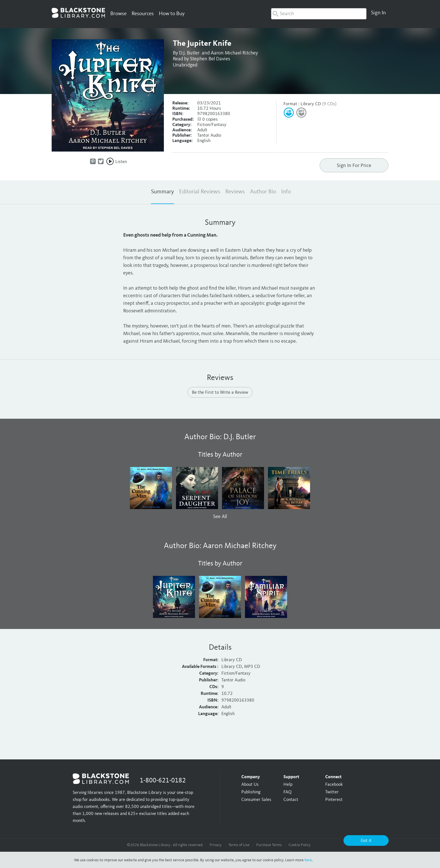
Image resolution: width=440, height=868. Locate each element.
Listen (121, 162)
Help (288, 785)
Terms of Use (239, 845)
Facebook (334, 785)
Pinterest (334, 800)
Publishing (251, 792)
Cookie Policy (300, 845)
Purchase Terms (269, 845)
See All (220, 517)
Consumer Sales (256, 800)
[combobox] (319, 14)
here (308, 860)
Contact (291, 800)
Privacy (216, 845)
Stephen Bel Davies (210, 59)
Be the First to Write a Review (220, 393)
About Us (250, 785)
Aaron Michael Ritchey (234, 53)
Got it (366, 841)
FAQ (287, 792)
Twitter (332, 792)
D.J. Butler (189, 53)
